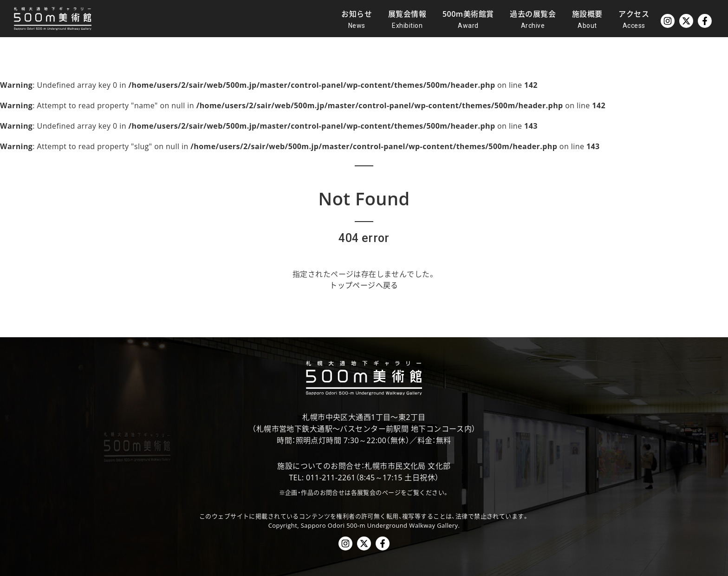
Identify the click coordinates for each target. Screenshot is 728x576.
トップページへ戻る (364, 285)
